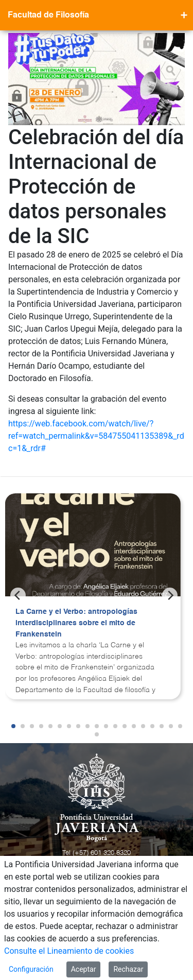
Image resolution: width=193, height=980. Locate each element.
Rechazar (128, 969)
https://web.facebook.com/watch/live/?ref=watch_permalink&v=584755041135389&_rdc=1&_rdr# (96, 436)
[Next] (170, 595)
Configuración (31, 969)
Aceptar (84, 969)
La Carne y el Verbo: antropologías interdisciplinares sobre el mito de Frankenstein (76, 623)
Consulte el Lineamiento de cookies (69, 951)
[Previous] (18, 595)
